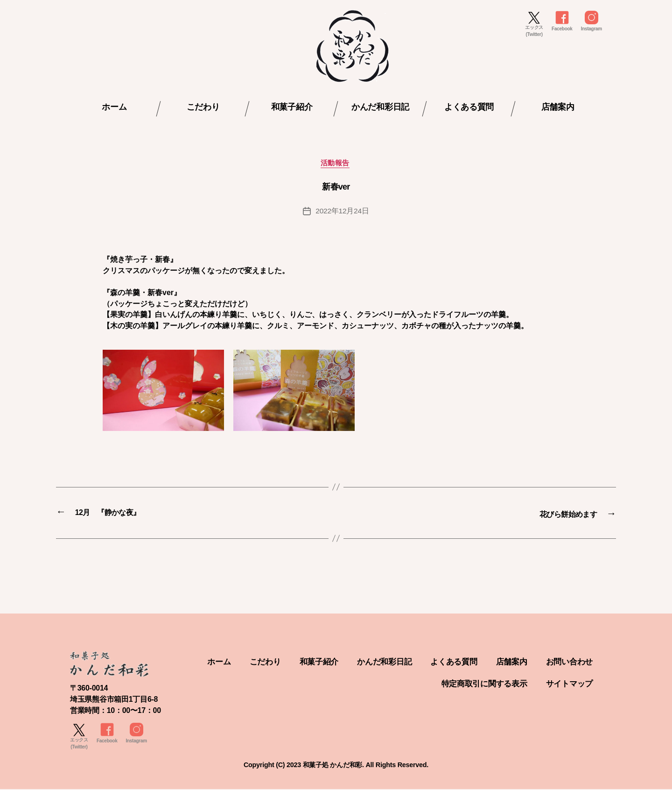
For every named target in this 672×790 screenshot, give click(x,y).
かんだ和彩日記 (380, 107)
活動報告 (336, 164)
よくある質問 (469, 107)
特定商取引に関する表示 (479, 684)
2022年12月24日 (342, 212)
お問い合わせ (374, 684)
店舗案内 (558, 107)
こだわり (203, 107)
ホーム (114, 107)
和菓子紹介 (292, 107)
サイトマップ (568, 684)
